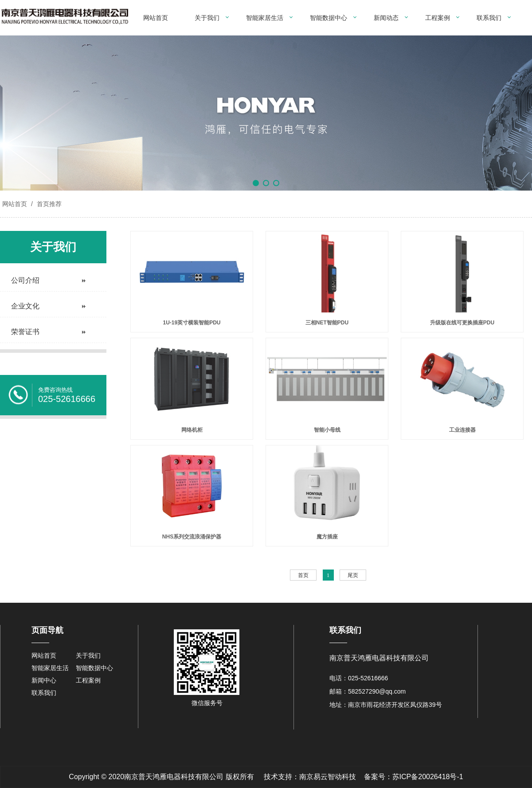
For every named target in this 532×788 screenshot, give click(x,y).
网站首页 (156, 18)
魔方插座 (327, 537)
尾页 (353, 575)
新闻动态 (386, 18)
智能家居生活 (265, 18)
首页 (303, 575)
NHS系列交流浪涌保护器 (192, 537)
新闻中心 (44, 680)
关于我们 (207, 18)
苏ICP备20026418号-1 (428, 777)
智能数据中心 (329, 18)
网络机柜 (192, 430)
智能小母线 (327, 430)
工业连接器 (462, 430)
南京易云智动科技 (328, 777)
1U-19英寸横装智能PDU (192, 323)
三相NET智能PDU (327, 323)
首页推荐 (48, 204)
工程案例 (438, 18)
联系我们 (489, 18)
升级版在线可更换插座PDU (462, 323)
